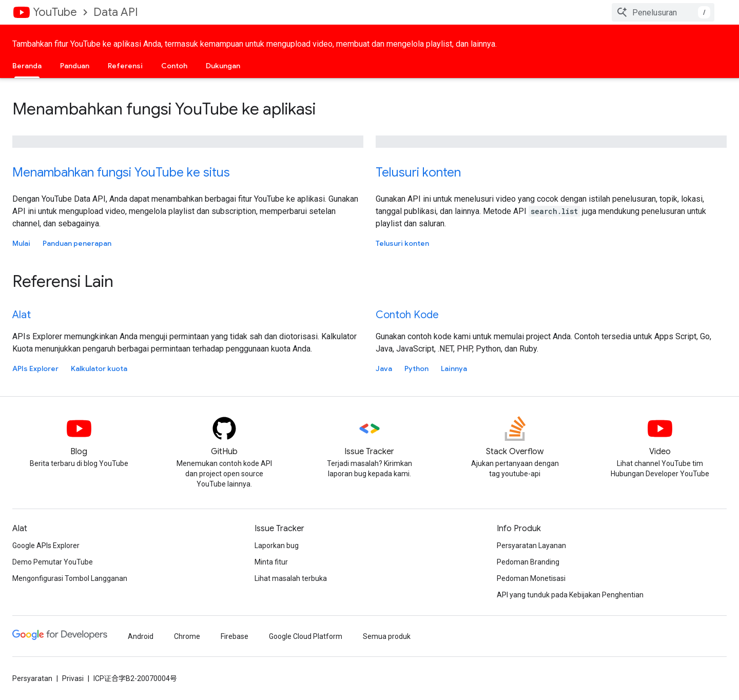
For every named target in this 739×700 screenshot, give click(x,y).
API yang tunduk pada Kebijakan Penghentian (570, 595)
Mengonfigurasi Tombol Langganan (70, 578)
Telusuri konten (418, 172)
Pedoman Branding (528, 562)
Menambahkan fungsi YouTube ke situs (121, 172)
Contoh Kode (407, 315)
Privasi (73, 678)
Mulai (21, 243)
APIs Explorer (35, 368)
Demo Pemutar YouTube (53, 562)
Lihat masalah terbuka (291, 578)
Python (416, 368)
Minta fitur (271, 562)
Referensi (125, 66)
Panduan (75, 66)
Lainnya (454, 368)
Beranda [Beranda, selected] (27, 66)
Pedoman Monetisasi (531, 578)
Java (384, 368)
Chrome (187, 636)
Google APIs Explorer (46, 546)
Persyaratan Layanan (531, 546)
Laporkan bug (277, 546)
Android (141, 636)
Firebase (235, 636)
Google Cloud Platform (306, 636)
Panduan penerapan (77, 243)
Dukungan (223, 66)
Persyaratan (32, 678)
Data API (116, 12)
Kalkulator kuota (99, 368)
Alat (22, 315)
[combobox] (663, 12)
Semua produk (387, 636)
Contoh (174, 66)
